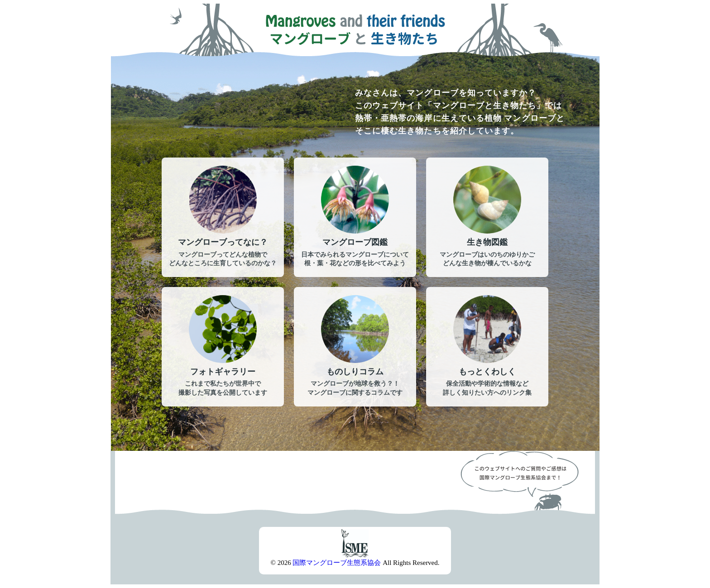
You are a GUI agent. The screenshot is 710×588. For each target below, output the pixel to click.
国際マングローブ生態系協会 (337, 563)
